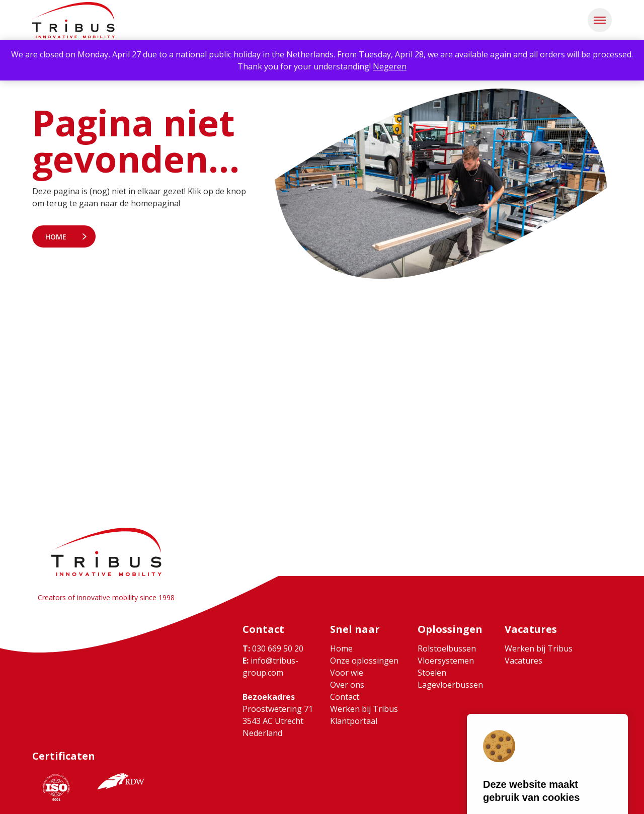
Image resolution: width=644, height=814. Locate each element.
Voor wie (347, 673)
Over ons (347, 685)
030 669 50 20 (273, 648)
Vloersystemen (446, 661)
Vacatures (524, 661)
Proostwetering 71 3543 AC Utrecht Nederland (278, 721)
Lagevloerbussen (450, 685)
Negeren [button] (390, 66)
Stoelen (432, 673)
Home (56, 237)
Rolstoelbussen (447, 648)
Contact (345, 697)
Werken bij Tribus (364, 709)
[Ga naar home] (73, 20)
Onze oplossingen (364, 661)
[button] (600, 20)
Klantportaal (354, 721)
